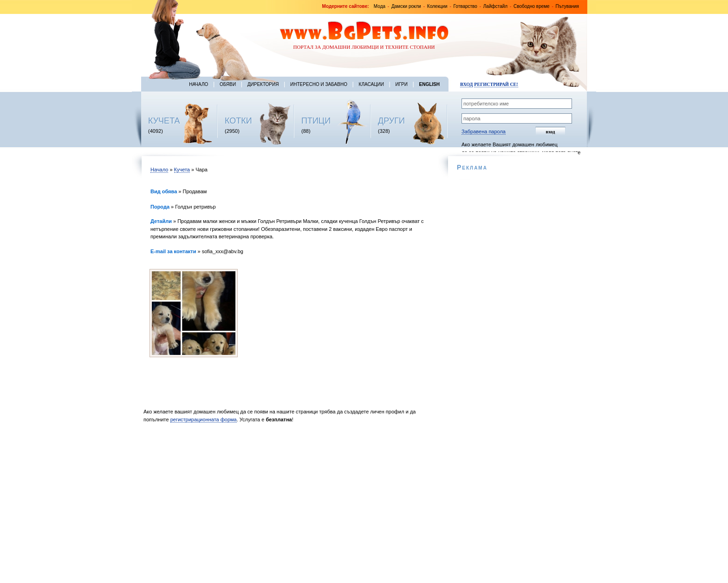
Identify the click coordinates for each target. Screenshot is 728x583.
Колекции (437, 6)
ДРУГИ (391, 121)
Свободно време (532, 6)
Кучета (182, 170)
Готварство (465, 6)
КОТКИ (238, 121)
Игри (401, 84)
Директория (263, 84)
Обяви (228, 84)
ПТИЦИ (316, 121)
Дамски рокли (406, 6)
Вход (466, 84)
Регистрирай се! (496, 84)
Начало (198, 84)
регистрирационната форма (204, 419)
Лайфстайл (495, 6)
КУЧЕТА (164, 121)
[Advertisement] (289, 505)
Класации (371, 84)
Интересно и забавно (319, 84)
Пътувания (567, 6)
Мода (380, 6)
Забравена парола (484, 131)
